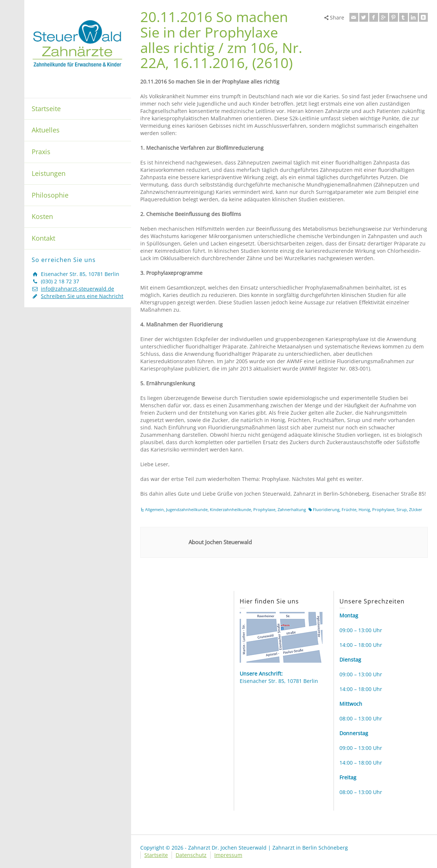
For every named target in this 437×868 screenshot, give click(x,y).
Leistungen (49, 173)
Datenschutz (191, 855)
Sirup (402, 509)
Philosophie (50, 195)
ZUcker (416, 509)
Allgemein (154, 509)
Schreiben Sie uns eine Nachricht (82, 296)
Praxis (41, 152)
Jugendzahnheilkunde (187, 509)
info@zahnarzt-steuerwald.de (77, 289)
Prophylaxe (264, 509)
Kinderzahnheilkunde (230, 509)
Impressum (228, 855)
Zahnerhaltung (292, 509)
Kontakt (43, 238)
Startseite (46, 109)
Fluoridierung (326, 509)
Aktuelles (46, 130)
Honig (364, 509)
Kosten (42, 216)
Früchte (349, 509)
